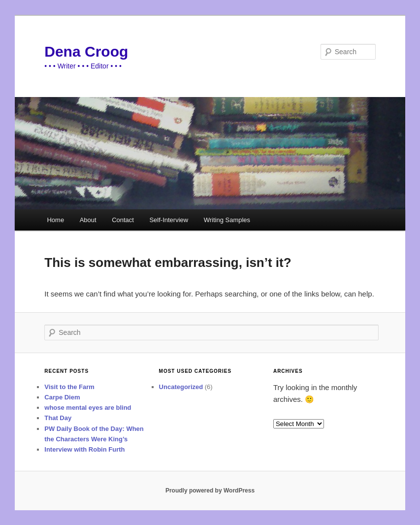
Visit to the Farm (69, 387)
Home (55, 220)
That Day (58, 418)
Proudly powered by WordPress (210, 491)
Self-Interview (169, 220)
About (88, 220)
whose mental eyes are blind (88, 408)
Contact (123, 220)
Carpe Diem (62, 397)
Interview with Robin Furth (84, 449)
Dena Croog (86, 51)
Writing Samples (227, 220)
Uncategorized (181, 387)
